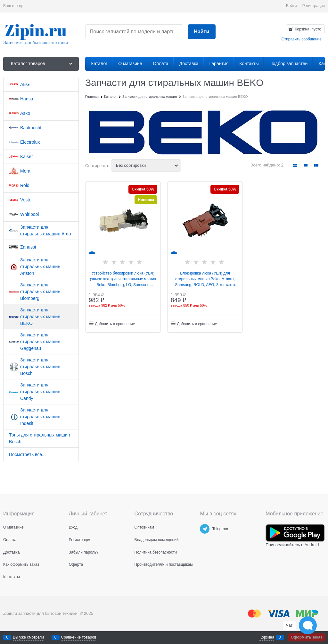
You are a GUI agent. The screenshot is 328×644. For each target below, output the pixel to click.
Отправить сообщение (301, 39)
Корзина (267, 637)
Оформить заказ (307, 637)
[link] (295, 166)
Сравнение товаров (79, 637)
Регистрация (314, 6)
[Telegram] (205, 529)
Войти (291, 6)
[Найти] (202, 32)
